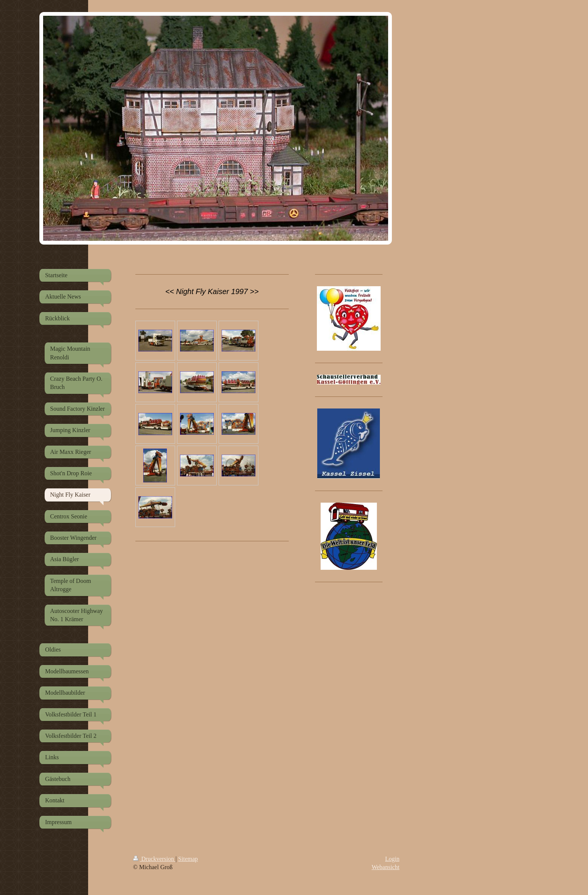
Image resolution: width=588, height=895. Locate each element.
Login (392, 859)
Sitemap (188, 859)
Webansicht (385, 867)
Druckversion (154, 859)
